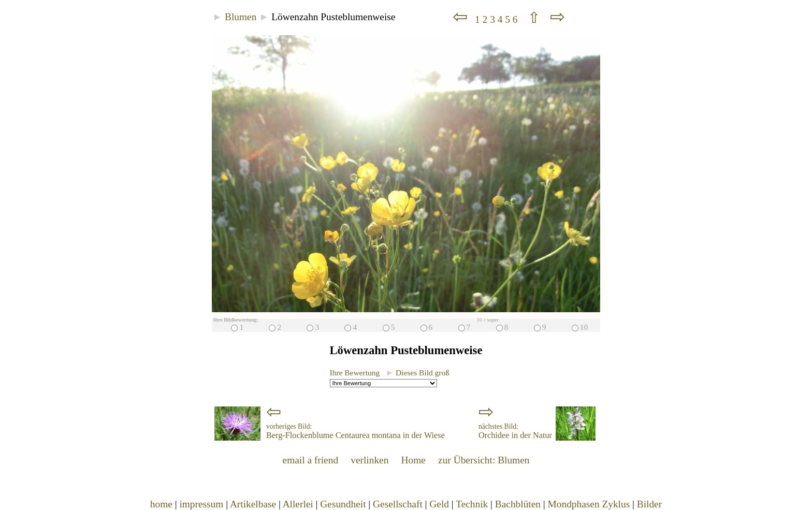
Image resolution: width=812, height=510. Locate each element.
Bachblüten (518, 504)
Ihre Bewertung (355, 373)
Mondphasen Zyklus (589, 504)
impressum (201, 504)
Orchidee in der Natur (515, 431)
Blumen (241, 17)
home (161, 504)
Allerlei (298, 504)
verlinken (369, 460)
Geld (439, 504)
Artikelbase (253, 504)
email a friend (311, 460)
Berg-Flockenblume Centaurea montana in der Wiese (356, 431)
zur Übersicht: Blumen (484, 460)
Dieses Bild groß (418, 373)
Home (414, 460)
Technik (472, 504)
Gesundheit (343, 504)
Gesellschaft (398, 504)
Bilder (649, 504)
